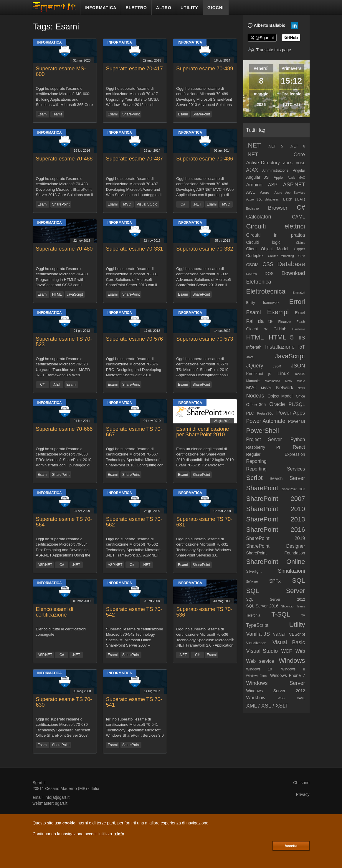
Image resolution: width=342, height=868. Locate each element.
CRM (302, 256)
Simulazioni (291, 571)
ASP (273, 185)
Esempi (278, 312)
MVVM (266, 388)
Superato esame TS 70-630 (64, 702)
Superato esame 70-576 (134, 339)
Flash (301, 322)
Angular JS (258, 177)
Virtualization (256, 643)
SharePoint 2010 (276, 509)
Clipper (299, 249)
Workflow (256, 698)
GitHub (280, 329)
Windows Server (276, 683)
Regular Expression (276, 454)
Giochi (252, 329)
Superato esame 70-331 (134, 249)
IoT (301, 347)
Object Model (280, 396)
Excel (300, 313)
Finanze (285, 322)
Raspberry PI (263, 447)
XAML (301, 698)
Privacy (303, 794)
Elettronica (259, 282)
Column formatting (281, 256)
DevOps (252, 274)
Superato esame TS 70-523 (64, 342)
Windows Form (257, 676)
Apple (278, 178)
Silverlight (254, 572)
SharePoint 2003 (293, 489)
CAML (298, 217)
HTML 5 (281, 337)
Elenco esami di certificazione (55, 612)
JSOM (277, 366)
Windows (292, 661)
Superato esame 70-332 (205, 249)
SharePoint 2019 (276, 538)
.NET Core (276, 155)
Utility (297, 625)
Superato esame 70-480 (64, 249)
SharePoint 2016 (276, 530)
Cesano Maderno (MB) (66, 789)
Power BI (297, 421)
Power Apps (291, 413)
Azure (265, 193)
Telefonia (253, 615)
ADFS (288, 163)
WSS (281, 698)
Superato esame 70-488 (64, 159)
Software (252, 582)
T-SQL (281, 614)
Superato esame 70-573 (205, 339)
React (299, 447)
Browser (278, 208)
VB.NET (279, 635)
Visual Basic (289, 642)
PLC (250, 413)
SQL (298, 580)
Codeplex (255, 256)
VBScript (297, 634)
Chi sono (301, 783)
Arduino (254, 185)
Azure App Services (290, 193)
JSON (298, 366)
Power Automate (266, 421)
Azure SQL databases (262, 199)
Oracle (277, 404)
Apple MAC (296, 178)
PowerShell (263, 431)
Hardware (299, 329)
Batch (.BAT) (294, 199)
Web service (260, 661)
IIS (302, 338)
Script (255, 478)
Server (297, 478)
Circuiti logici (264, 242)
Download (293, 273)
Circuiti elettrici (276, 226)
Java (250, 357)
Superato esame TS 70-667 (134, 432)
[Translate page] (270, 50)
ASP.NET (45, 565)
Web (300, 651)
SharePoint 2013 (276, 519)
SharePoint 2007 (276, 499)
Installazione (280, 347)
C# (183, 204)
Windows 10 (259, 669)
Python (298, 439)
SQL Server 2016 (262, 606)
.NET (197, 204)
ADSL (300, 163)
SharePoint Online (276, 562)
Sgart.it (39, 783)
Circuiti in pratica (276, 235)
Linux (283, 373)
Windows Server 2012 (276, 691)
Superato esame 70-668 (64, 429)
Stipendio (288, 606)
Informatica (50, 42)
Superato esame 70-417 (134, 69)
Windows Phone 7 (288, 675)
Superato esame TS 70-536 (204, 612)
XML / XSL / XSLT (267, 706)
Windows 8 (293, 669)
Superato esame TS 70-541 (134, 702)
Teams (57, 114)
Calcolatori (259, 217)
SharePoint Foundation (276, 553)
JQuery (255, 366)
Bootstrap (253, 209)
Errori (297, 302)
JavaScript (75, 294)
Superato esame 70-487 (134, 159)
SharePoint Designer (276, 546)
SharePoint (131, 114)
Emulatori (299, 293)
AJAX (252, 170)
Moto (288, 381)
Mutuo (301, 381)
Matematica (272, 381)
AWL (251, 192)
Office (300, 396)
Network (285, 388)
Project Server (264, 439)
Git (266, 329)
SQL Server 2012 (276, 599)
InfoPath (254, 347)
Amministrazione (275, 170)
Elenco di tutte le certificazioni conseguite (61, 632)
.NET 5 (275, 146)
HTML (57, 294)
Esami (43, 114)
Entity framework (263, 303)
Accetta (291, 846)
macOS (300, 374)
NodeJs (255, 396)
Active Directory (263, 163)
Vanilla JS (258, 634)
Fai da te (260, 321)
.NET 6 (298, 146)
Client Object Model (267, 249)
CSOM (252, 265)
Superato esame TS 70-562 (134, 522)
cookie (69, 823)
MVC (127, 204)
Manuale (253, 381)
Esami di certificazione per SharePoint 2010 (203, 432)
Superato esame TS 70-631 (204, 522)
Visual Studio (147, 204)
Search (276, 478)
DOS (269, 274)
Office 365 (256, 405)
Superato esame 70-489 (205, 69)
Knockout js (259, 374)
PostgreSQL (265, 414)
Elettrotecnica (266, 291)
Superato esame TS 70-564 (64, 522)
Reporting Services (276, 469)
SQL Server (276, 591)
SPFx (275, 581)
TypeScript (257, 625)
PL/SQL (297, 404)
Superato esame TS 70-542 (134, 612)
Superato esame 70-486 (205, 159)
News (301, 388)
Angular (299, 170)
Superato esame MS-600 (61, 72)
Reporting (256, 461)
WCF (287, 651)
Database (291, 264)
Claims (301, 243)
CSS (268, 264)
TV (303, 616)
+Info (119, 834)
